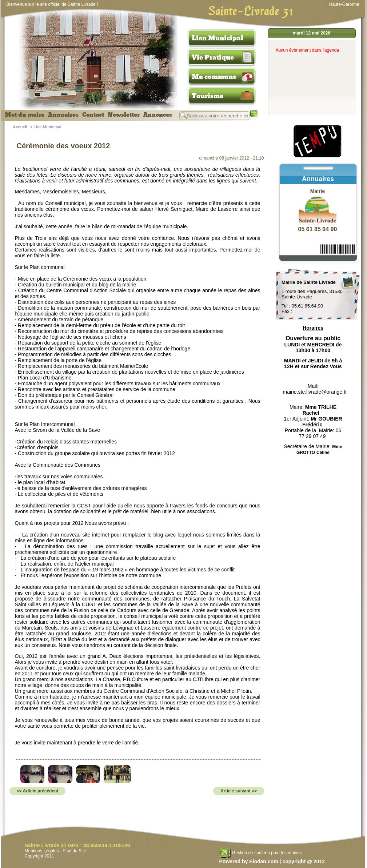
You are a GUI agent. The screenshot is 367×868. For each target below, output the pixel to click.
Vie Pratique (213, 57)
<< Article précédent (38, 791)
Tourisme (208, 96)
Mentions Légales (42, 851)
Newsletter (124, 115)
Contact (93, 115)
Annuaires (63, 115)
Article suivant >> (239, 791)
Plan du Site (74, 851)
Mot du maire (25, 115)
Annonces (158, 115)
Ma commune (214, 77)
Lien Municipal (218, 38)
